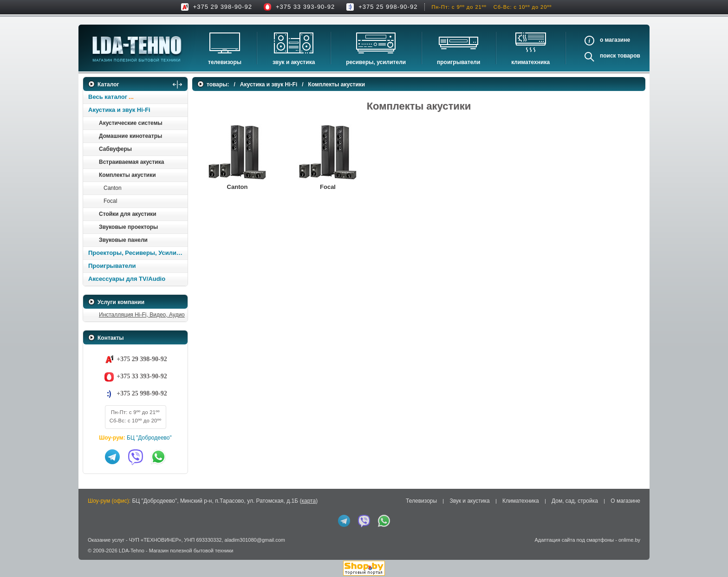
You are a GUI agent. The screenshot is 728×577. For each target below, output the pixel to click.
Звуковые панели (123, 240)
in (91, 558)
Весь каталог (108, 97)
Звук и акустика (294, 62)
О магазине (625, 501)
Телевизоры (225, 62)
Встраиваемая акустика (131, 162)
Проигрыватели (458, 62)
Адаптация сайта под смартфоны (574, 540)
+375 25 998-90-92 (388, 7)
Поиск (608, 56)
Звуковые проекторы (128, 227)
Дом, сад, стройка (575, 501)
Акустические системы (131, 123)
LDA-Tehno (132, 551)
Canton (113, 188)
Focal (110, 201)
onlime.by (629, 540)
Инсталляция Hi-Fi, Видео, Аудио (142, 315)
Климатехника (530, 62)
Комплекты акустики (127, 175)
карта (309, 501)
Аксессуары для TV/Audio (127, 279)
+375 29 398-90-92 (223, 7)
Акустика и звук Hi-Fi (119, 110)
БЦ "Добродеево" (149, 438)
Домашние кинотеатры (130, 136)
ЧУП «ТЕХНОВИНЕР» (155, 540)
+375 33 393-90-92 (305, 7)
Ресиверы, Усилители (376, 62)
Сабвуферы (115, 149)
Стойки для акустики (128, 214)
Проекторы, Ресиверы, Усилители (138, 253)
